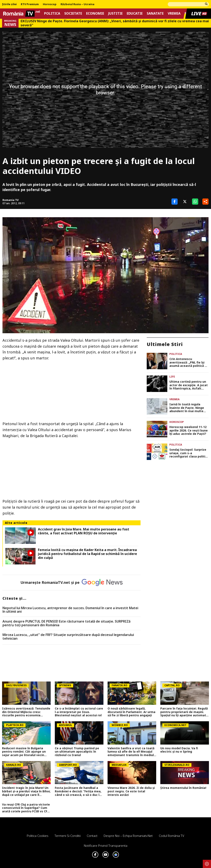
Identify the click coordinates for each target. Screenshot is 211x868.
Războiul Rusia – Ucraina (77, 4)
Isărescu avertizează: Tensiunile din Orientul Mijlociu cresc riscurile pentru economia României (26, 712)
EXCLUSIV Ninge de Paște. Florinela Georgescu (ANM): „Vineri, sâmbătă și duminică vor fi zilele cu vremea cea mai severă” (115, 23)
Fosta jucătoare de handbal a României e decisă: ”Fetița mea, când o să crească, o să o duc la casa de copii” (78, 791)
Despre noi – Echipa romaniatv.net (128, 836)
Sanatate (155, 13)
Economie (95, 13)
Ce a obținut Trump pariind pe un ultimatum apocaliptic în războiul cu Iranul (77, 752)
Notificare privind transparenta (106, 846)
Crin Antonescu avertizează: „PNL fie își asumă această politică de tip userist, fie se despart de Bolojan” (189, 362)
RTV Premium (30, 4)
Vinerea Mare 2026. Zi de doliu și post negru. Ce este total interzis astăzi (131, 791)
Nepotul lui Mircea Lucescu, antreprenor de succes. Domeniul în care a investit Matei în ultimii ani (70, 610)
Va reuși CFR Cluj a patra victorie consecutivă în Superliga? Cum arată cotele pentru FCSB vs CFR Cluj (26, 808)
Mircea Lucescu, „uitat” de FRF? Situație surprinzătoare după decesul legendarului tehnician (68, 637)
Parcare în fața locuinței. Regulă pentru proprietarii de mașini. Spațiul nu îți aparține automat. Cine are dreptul (184, 712)
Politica (52, 13)
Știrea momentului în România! (183, 788)
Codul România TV (172, 836)
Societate (73, 13)
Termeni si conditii (68, 836)
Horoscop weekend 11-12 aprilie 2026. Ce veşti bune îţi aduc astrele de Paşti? (189, 430)
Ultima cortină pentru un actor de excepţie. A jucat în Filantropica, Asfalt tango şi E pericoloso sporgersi (189, 385)
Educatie (135, 13)
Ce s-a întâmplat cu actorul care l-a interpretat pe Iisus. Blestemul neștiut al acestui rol (79, 712)
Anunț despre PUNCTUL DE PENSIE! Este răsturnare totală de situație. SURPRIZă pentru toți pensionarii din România (66, 623)
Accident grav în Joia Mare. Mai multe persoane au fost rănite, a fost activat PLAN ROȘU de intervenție (84, 531)
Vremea (174, 13)
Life (172, 377)
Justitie (115, 13)
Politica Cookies (38, 836)
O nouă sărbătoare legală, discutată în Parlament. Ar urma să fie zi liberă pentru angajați (131, 712)
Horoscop (50, 4)
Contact (92, 836)
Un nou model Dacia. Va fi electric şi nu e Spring (179, 750)
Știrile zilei (9, 4)
